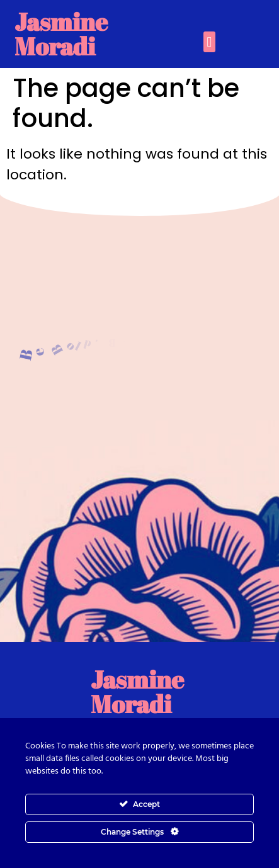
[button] (209, 42)
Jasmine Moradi (61, 34)
